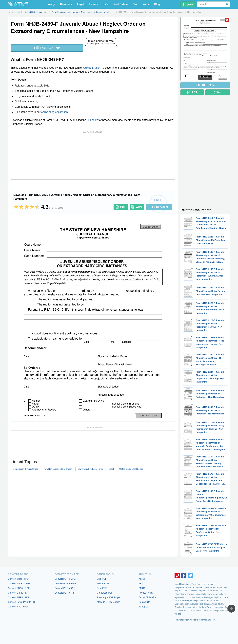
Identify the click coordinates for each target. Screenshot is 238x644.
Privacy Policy (146, 593)
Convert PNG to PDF (19, 588)
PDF (121, 207)
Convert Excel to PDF (19, 583)
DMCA (142, 588)
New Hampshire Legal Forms (90, 469)
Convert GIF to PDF (18, 593)
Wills (146, 4)
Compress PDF (105, 593)
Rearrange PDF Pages (109, 597)
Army (51, 4)
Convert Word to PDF (19, 579)
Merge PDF (103, 583)
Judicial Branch (91, 68)
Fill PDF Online (47, 48)
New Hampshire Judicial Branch (58, 469)
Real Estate (120, 4)
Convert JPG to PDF (19, 607)
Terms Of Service (147, 597)
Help (141, 583)
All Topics (143, 607)
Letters (94, 4)
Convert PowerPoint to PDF (22, 602)
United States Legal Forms (131, 469)
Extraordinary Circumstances (25, 469)
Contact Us (144, 602)
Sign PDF (102, 588)
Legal (81, 4)
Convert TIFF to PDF (19, 597)
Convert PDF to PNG (65, 583)
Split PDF (102, 579)
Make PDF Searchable (109, 602)
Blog (157, 4)
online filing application (54, 112)
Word (137, 207)
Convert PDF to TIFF (65, 593)
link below (93, 120)
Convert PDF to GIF (65, 588)
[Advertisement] (93, 157)
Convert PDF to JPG (65, 579)
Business (66, 4)
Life (106, 4)
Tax (135, 4)
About (142, 579)
